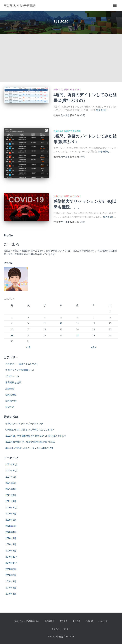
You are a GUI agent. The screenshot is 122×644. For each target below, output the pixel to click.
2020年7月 (11, 514)
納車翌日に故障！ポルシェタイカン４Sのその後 (29, 448)
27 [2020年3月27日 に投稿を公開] (77, 336)
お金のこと (103, 621)
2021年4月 (11, 489)
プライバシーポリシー (61, 629)
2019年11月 (11, 563)
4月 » (94, 347)
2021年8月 (11, 483)
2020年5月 (11, 526)
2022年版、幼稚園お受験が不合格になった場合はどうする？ (36, 436)
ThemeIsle (69, 637)
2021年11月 (11, 464)
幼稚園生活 (11, 401)
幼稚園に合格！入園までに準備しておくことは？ (30, 430)
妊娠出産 (10, 389)
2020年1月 (11, 551)
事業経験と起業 (13, 382)
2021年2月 (11, 495)
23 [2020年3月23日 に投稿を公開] (12, 336)
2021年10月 (11, 471)
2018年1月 (11, 594)
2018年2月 (11, 588)
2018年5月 (11, 575)
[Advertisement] (61, 58)
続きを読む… (102, 110)
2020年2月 (11, 544)
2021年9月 (11, 477)
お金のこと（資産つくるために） (68, 90)
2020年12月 (11, 508)
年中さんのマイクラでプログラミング (24, 423)
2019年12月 (11, 557)
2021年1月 (11, 501)
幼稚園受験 (11, 395)
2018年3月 (11, 581)
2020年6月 (11, 520)
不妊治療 (76, 621)
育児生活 (10, 407)
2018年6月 (11, 569)
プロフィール (12, 376)
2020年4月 (11, 532)
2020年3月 (11, 538)
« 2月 (28, 347)
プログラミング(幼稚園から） (20, 370)
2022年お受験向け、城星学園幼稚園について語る (30, 442)
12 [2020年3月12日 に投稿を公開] (61, 323)
